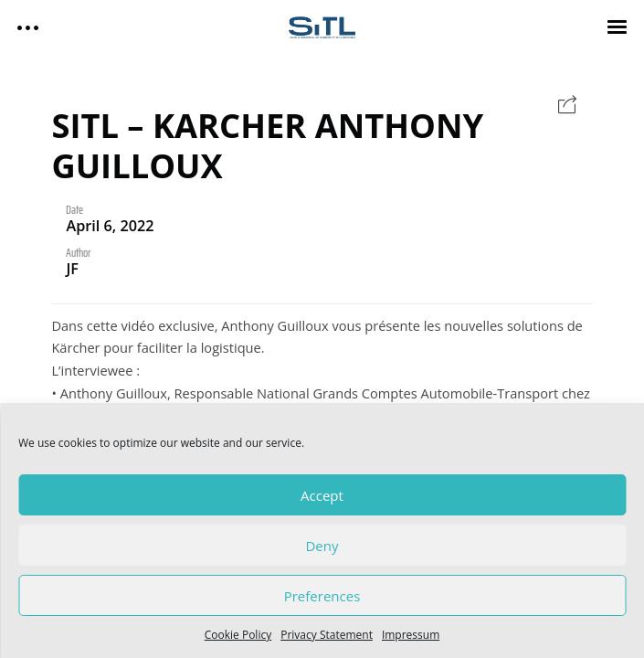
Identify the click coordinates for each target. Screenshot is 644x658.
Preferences (322, 596)
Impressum (411, 635)
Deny (322, 546)
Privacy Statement (327, 635)
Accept (322, 495)
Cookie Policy (238, 635)
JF (72, 269)
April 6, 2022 (110, 226)
